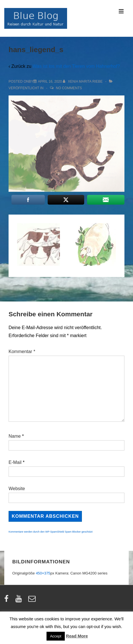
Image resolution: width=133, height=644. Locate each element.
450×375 (43, 573)
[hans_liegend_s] (50, 81)
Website (17, 489)
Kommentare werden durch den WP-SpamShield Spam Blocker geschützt (51, 532)
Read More (77, 636)
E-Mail (15, 462)
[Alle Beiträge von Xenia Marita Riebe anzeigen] (83, 81)
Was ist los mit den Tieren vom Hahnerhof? (76, 66)
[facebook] (8, 601)
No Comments (69, 88)
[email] (33, 601)
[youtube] (20, 601)
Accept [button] (56, 636)
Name (15, 436)
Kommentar (22, 351)
